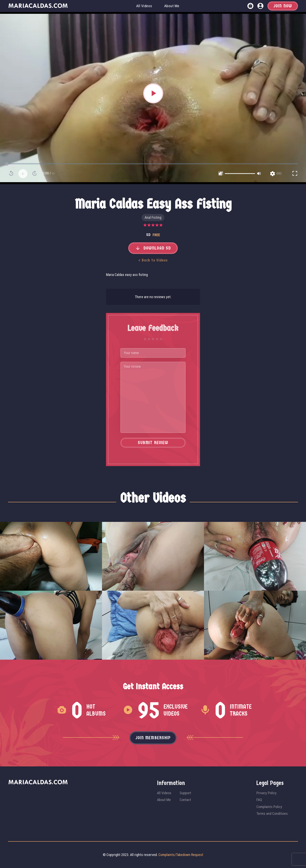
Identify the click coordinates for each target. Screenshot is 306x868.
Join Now (283, 6)
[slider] (240, 174)
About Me (172, 6)
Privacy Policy (266, 793)
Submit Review (153, 443)
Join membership (153, 738)
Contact (185, 800)
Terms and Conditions (272, 814)
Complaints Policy (269, 807)
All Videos (144, 6)
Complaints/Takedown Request (181, 855)
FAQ (259, 800)
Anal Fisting (153, 217)
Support (185, 793)
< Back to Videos (153, 260)
